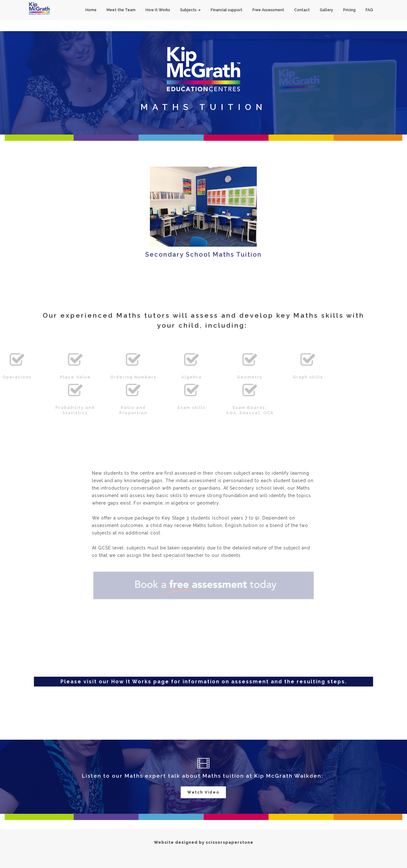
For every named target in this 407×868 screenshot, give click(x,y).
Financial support (227, 10)
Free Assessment (268, 10)
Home (91, 10)
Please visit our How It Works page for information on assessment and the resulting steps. (204, 682)
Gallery (326, 10)
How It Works (158, 10)
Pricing (349, 10)
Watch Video (203, 792)
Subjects (190, 10)
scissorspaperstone (230, 842)
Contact (302, 10)
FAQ (369, 10)
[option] (203, 83)
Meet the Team (121, 10)
